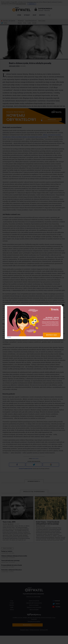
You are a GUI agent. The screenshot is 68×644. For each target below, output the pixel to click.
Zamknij (9, 337)
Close (63, 305)
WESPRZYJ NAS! (52, 335)
